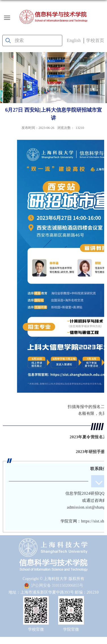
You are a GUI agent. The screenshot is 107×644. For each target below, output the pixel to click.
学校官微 (36, 629)
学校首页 (95, 40)
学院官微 (71, 629)
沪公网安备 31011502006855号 (54, 585)
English (74, 40)
